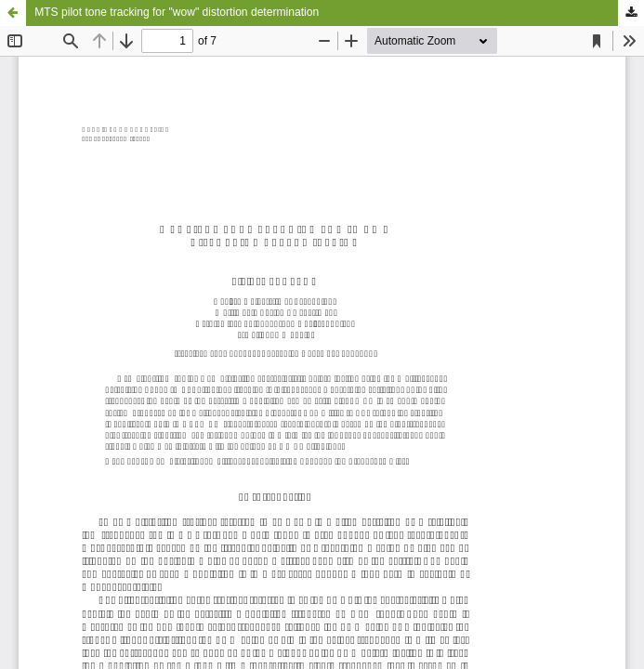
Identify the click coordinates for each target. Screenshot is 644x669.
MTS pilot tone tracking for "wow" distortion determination (177, 12)
